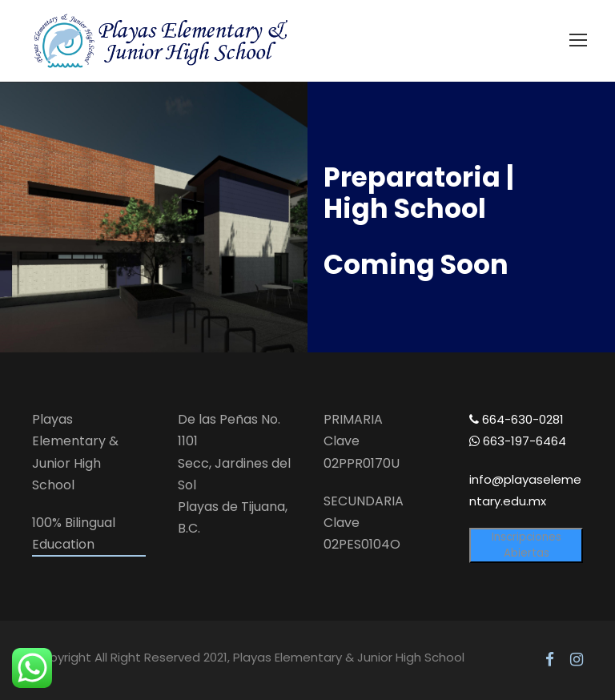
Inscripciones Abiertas (527, 545)
